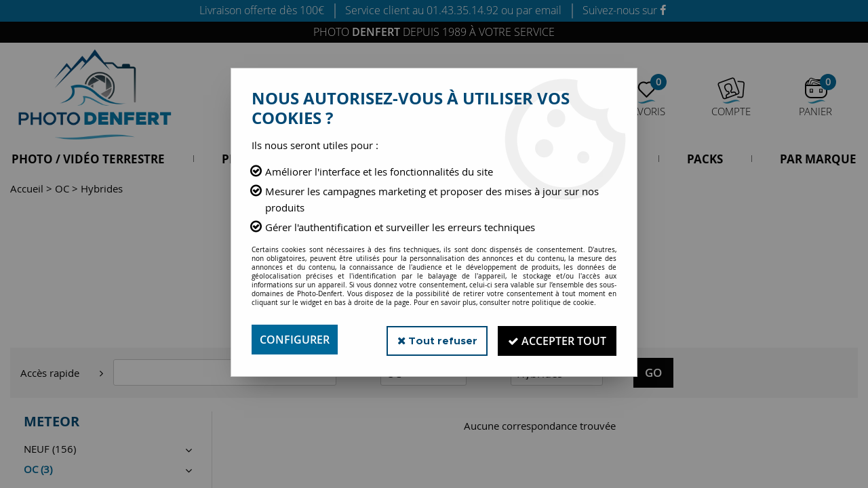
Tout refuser (433, 339)
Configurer (295, 340)
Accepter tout (556, 340)
